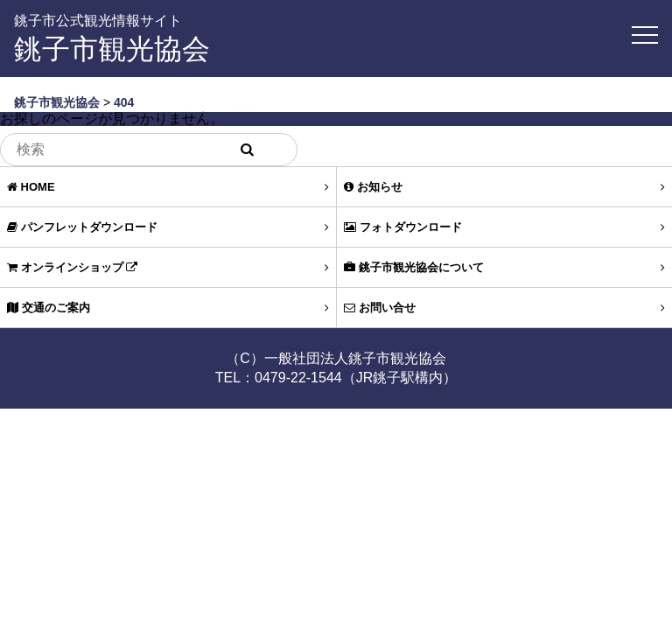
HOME (168, 187)
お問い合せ (504, 308)
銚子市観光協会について (504, 267)
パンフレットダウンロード (168, 227)
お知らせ (504, 187)
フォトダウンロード (504, 227)
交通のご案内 (168, 308)
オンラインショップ (168, 267)
